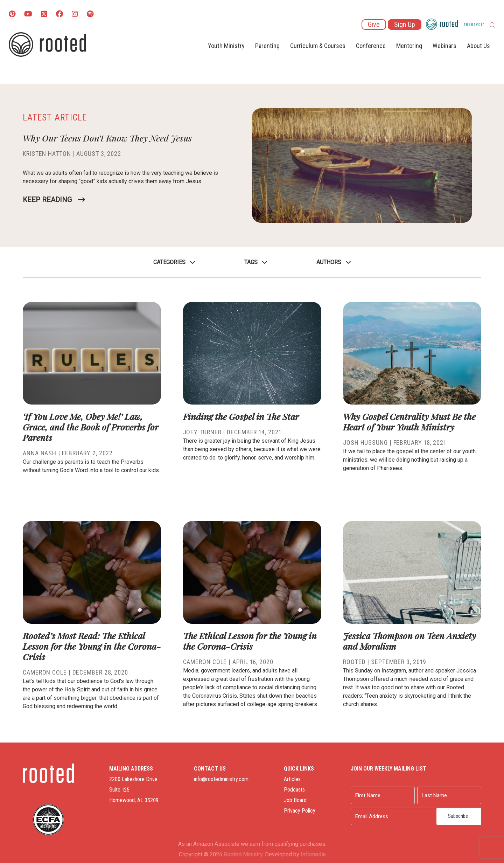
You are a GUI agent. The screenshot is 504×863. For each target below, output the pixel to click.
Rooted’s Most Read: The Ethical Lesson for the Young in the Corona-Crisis (92, 646)
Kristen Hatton (47, 154)
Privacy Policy (300, 811)
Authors (329, 262)
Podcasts (294, 790)
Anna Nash (40, 453)
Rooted (354, 662)
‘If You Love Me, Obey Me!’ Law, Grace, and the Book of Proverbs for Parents (91, 427)
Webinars (444, 46)
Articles (292, 779)
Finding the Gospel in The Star (241, 416)
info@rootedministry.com (221, 779)
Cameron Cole (45, 672)
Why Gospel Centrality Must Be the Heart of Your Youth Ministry (409, 422)
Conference (371, 46)
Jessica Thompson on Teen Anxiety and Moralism (409, 641)
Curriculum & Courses (318, 46)
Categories (169, 262)
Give (374, 25)
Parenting (267, 46)
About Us (478, 46)
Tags (251, 262)
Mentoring (409, 46)
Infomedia (313, 854)
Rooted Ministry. (244, 854)
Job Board (295, 800)
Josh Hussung (365, 443)
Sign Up (405, 25)
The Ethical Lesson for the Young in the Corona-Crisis (250, 641)
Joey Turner (202, 432)
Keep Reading (47, 200)
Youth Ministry (226, 46)
